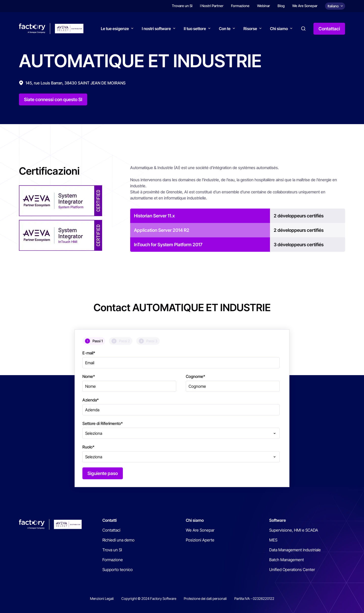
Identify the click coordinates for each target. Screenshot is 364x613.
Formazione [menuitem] (240, 6)
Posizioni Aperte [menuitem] (200, 540)
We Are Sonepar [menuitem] (305, 6)
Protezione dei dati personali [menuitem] (205, 598)
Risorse (250, 29)
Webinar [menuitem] (264, 6)
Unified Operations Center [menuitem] (292, 570)
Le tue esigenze (115, 29)
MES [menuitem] (273, 540)
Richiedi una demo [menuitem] (118, 540)
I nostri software (156, 29)
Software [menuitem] (278, 520)
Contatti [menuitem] (110, 520)
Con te (225, 29)
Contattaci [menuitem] (111, 530)
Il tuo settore (195, 29)
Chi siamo (279, 29)
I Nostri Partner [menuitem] (212, 6)
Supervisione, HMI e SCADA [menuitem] (294, 530)
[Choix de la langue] (335, 6)
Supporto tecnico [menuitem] (118, 570)
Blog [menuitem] (281, 6)
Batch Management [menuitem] (287, 560)
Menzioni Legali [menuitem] (102, 598)
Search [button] (303, 29)
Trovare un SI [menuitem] (182, 6)
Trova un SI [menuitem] (112, 550)
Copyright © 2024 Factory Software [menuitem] (149, 598)
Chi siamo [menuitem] (195, 520)
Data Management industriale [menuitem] (295, 550)
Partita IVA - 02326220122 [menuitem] (254, 598)
